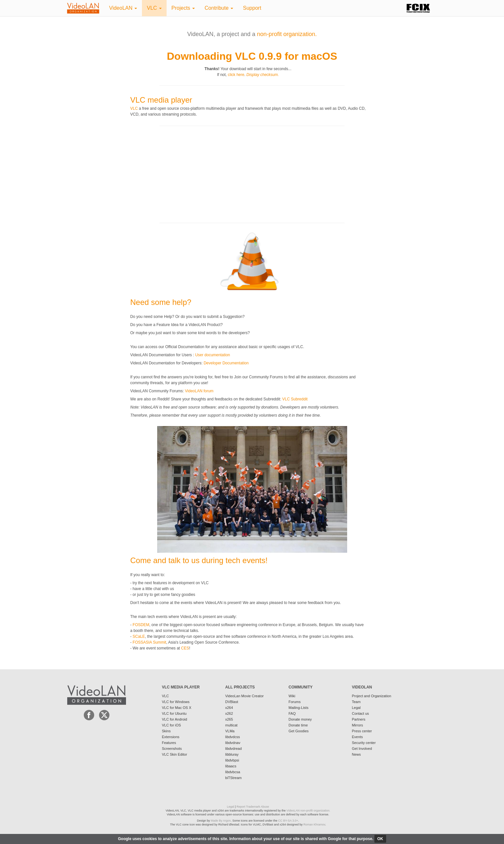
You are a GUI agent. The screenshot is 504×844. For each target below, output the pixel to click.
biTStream (234, 778)
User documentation (213, 355)
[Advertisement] (179, 174)
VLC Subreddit (295, 399)
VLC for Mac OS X (177, 708)
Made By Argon (221, 821)
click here (236, 75)
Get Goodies (299, 731)
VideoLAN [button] (123, 8)
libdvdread (234, 749)
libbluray (232, 754)
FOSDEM (141, 625)
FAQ (292, 713)
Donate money (300, 719)
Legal (356, 708)
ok (380, 839)
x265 (229, 719)
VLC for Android (175, 719)
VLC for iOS (172, 725)
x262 (229, 713)
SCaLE (139, 636)
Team (356, 702)
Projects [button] (183, 8)
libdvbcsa (233, 772)
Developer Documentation (226, 363)
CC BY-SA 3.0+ (288, 821)
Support (252, 8)
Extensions (171, 737)
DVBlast (232, 702)
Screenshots (172, 749)
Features (169, 743)
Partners (359, 719)
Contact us (361, 713)
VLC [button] (154, 8)
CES (185, 648)
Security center (364, 743)
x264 (229, 708)
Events (358, 737)
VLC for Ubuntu (174, 713)
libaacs (231, 766)
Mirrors (358, 725)
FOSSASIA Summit (149, 642)
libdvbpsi (232, 760)
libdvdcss (233, 737)
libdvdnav (233, 743)
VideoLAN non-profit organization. (308, 811)
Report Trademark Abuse (253, 807)
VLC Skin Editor (175, 754)
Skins (166, 731)
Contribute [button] (219, 8)
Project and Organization (372, 696)
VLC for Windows (176, 702)
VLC (134, 108)
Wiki (292, 696)
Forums (295, 702)
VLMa (230, 731)
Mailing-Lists (299, 708)
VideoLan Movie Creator (245, 696)
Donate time (298, 725)
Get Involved (362, 749)
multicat (232, 725)
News (357, 754)
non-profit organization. (287, 34)
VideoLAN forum (199, 391)
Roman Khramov (314, 825)
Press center (362, 731)
